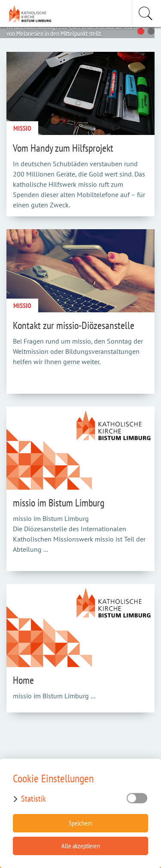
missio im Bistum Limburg (59, 503)
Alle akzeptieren (81, 846)
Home (23, 680)
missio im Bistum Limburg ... (54, 696)
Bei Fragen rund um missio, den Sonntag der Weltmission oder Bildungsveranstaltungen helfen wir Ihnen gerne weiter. (78, 351)
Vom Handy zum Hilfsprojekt (63, 148)
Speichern (80, 823)
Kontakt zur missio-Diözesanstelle (74, 325)
